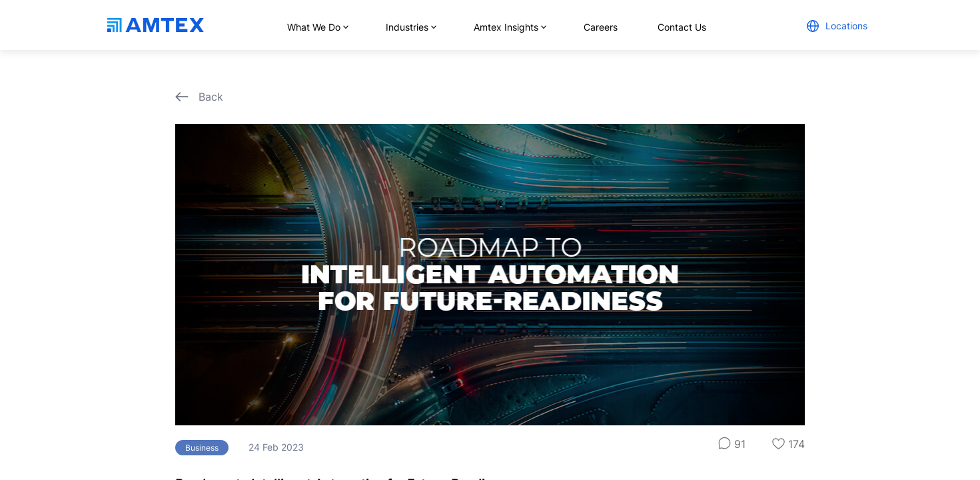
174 (788, 444)
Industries (410, 27)
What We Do (316, 27)
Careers (601, 27)
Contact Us (682, 27)
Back (199, 97)
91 (732, 444)
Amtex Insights (509, 27)
